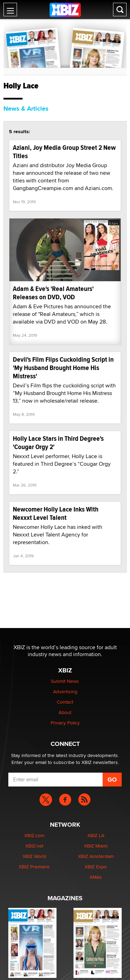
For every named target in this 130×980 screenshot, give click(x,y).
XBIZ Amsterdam (96, 856)
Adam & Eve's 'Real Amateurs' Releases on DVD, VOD (53, 293)
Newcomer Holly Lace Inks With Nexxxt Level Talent (56, 513)
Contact (65, 702)
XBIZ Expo (96, 867)
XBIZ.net (34, 846)
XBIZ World (34, 856)
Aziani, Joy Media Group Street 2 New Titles (64, 152)
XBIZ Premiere (34, 867)
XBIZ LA (96, 835)
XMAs (96, 877)
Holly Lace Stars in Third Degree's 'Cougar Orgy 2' (58, 443)
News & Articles (26, 109)
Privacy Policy (65, 723)
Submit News (65, 681)
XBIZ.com (34, 835)
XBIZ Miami (96, 846)
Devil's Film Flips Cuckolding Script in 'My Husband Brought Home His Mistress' (63, 368)
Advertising (65, 691)
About (65, 712)
